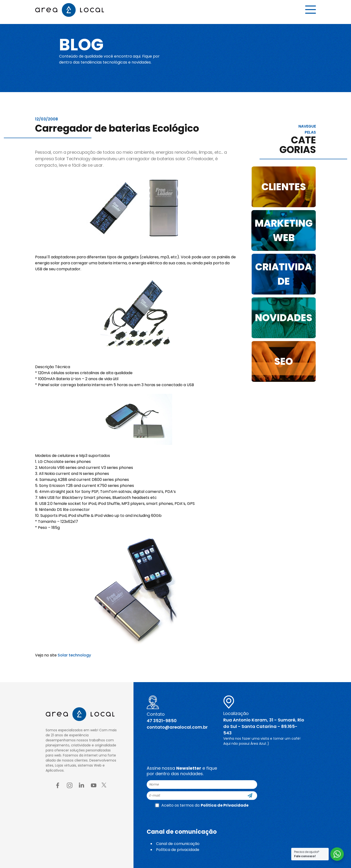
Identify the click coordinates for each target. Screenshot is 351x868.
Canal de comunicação (178, 844)
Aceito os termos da (202, 805)
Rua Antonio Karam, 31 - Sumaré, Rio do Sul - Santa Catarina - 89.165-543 (264, 726)
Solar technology (74, 655)
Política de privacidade (178, 850)
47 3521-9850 (162, 721)
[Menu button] (311, 11)
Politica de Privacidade (225, 805)
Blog (85, 44)
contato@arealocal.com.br (177, 727)
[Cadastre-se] (250, 796)
